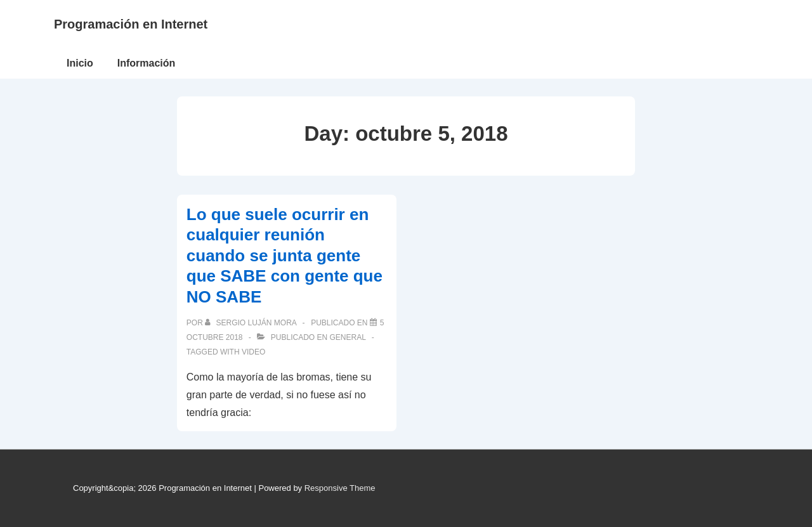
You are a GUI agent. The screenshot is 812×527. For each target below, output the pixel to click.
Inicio (80, 63)
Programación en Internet (131, 24)
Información (147, 63)
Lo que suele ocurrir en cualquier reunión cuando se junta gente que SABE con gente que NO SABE (285, 256)
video (253, 352)
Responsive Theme (340, 488)
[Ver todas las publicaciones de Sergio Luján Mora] (252, 323)
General (348, 337)
